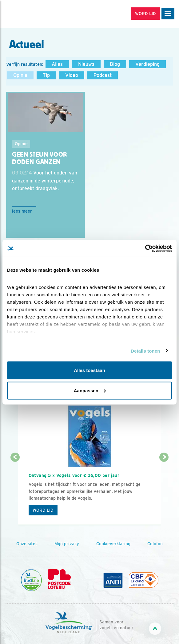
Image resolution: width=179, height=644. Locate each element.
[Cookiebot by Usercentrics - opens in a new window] (145, 248)
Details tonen (145, 351)
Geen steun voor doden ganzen (40, 158)
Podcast (103, 75)
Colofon (155, 544)
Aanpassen (90, 390)
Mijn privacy (67, 544)
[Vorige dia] (15, 491)
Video (72, 75)
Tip (46, 75)
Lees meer (22, 211)
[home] (31, 14)
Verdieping (147, 64)
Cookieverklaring (113, 544)
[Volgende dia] (164, 491)
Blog (115, 64)
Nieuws (86, 64)
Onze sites (27, 544)
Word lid (43, 510)
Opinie (20, 75)
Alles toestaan (89, 370)
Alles (57, 64)
